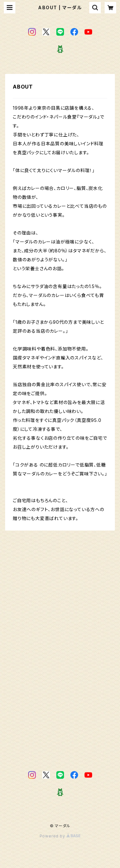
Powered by (60, 836)
